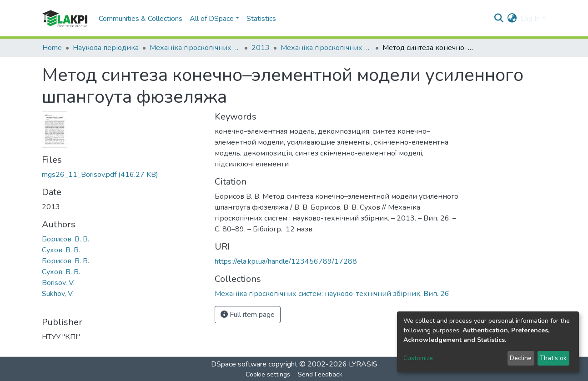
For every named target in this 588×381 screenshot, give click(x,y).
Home (52, 48)
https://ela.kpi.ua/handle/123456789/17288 (286, 261)
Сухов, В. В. (61, 250)
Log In (530, 19)
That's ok (553, 358)
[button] (512, 19)
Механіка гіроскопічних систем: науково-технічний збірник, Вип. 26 (326, 48)
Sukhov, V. (58, 294)
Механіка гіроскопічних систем (195, 48)
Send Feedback (320, 374)
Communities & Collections (141, 19)
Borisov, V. (58, 283)
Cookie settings (268, 374)
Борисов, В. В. (65, 239)
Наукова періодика (106, 48)
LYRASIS (363, 364)
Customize (418, 358)
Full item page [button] (248, 315)
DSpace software (239, 364)
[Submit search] (499, 19)
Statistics (261, 19)
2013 (261, 48)
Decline (521, 358)
